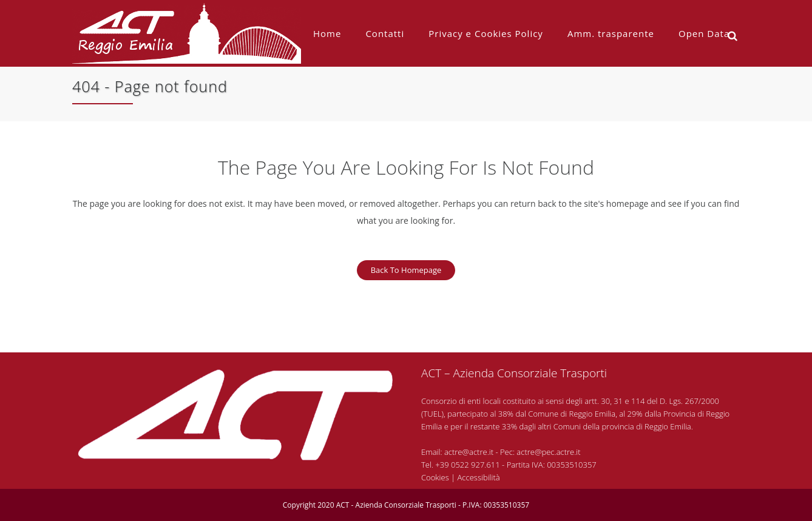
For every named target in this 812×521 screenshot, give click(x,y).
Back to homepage (406, 270)
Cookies (435, 477)
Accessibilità (479, 477)
